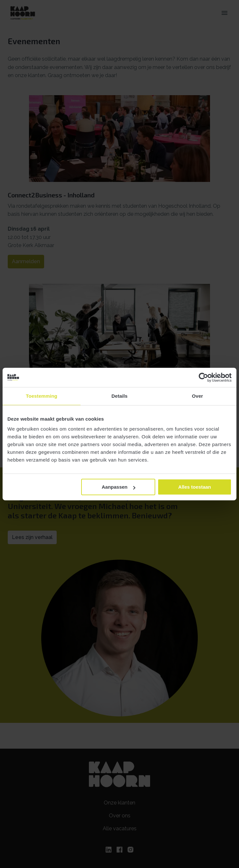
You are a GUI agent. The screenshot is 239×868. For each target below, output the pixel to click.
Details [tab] (119, 396)
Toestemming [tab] (42, 396)
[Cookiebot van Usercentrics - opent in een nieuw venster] (203, 377)
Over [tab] (198, 396)
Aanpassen (119, 487)
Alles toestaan (195, 487)
